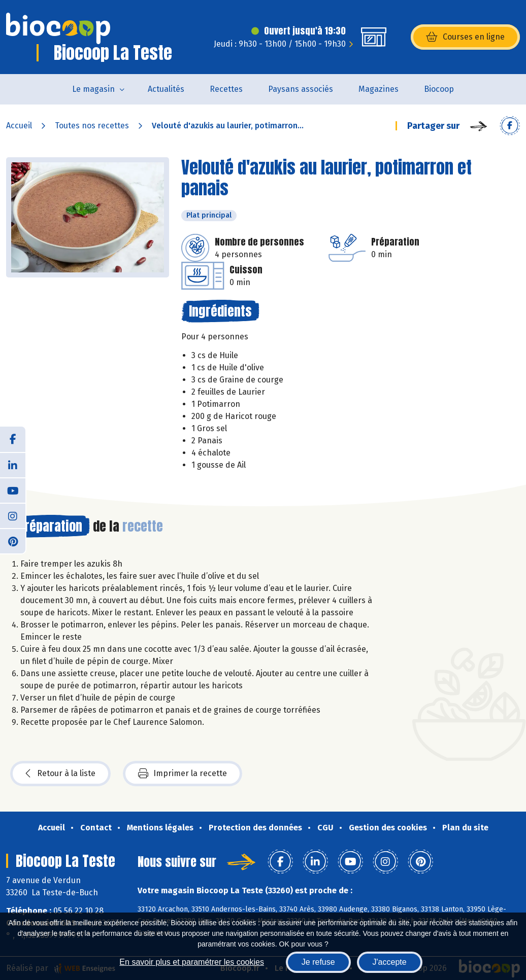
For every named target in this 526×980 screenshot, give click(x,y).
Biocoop (439, 89)
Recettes (226, 89)
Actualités (166, 89)
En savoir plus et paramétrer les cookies (192, 962)
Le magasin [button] (93, 89)
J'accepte (390, 962)
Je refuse (318, 962)
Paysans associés (301, 89)
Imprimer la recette (183, 774)
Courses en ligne (465, 37)
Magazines (379, 89)
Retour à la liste (60, 774)
